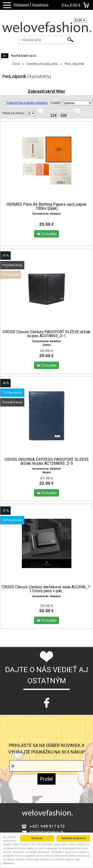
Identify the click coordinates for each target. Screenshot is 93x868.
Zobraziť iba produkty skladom (25, 103)
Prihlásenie (21, 5)
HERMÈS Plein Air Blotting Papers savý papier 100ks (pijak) (47, 206)
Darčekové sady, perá (42, 64)
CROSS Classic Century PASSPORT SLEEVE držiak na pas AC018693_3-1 (47, 326)
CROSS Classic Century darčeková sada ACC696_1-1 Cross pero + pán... (46, 581)
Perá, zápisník (74, 64)
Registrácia (40, 5)
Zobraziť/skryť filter (46, 91)
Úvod (16, 64)
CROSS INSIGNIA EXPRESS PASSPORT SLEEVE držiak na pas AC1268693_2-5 (46, 454)
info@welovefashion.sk (46, 820)
